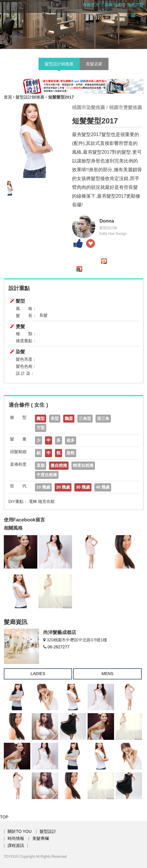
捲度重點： (26, 341)
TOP (4, 817)
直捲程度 (18, 464)
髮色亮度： (26, 359)
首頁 (8, 97)
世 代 (18, 486)
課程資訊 (16, 845)
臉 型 (18, 417)
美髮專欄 (41, 838)
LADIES (38, 674)
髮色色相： (26, 366)
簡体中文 (113, 5)
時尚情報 (16, 838)
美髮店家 (94, 64)
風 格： (26, 308)
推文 (78, 269)
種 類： (26, 334)
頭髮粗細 (18, 452)
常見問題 (135, 5)
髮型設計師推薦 (59, 64)
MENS (107, 674)
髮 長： (26, 316)
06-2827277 (59, 647)
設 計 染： (25, 373)
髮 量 (18, 439)
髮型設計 (48, 831)
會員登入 (91, 5)
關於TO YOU (20, 831)
